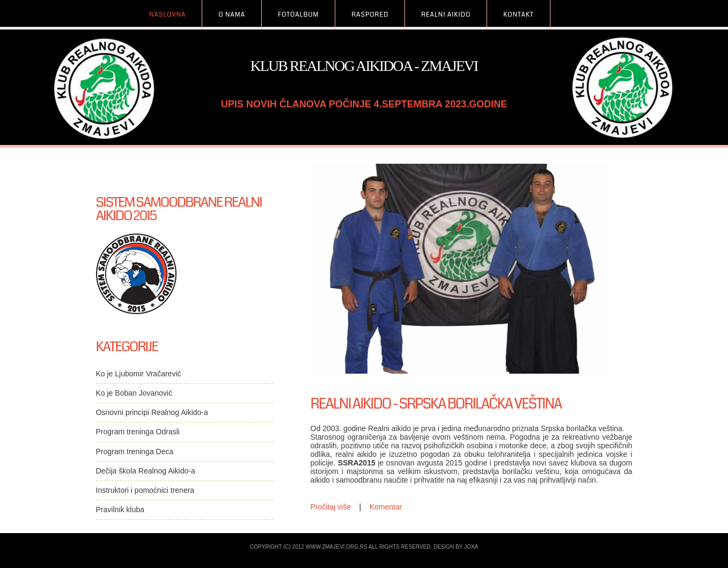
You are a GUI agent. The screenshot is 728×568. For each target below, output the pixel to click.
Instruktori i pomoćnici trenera (145, 490)
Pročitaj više (331, 507)
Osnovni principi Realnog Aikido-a (152, 412)
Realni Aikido (446, 15)
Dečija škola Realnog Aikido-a (146, 471)
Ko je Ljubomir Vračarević (139, 374)
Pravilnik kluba (120, 509)
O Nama (232, 15)
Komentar (386, 507)
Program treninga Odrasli (138, 432)
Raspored (370, 15)
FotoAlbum (298, 15)
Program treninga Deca (135, 452)
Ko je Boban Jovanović (134, 393)
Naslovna (167, 15)
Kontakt (519, 15)
